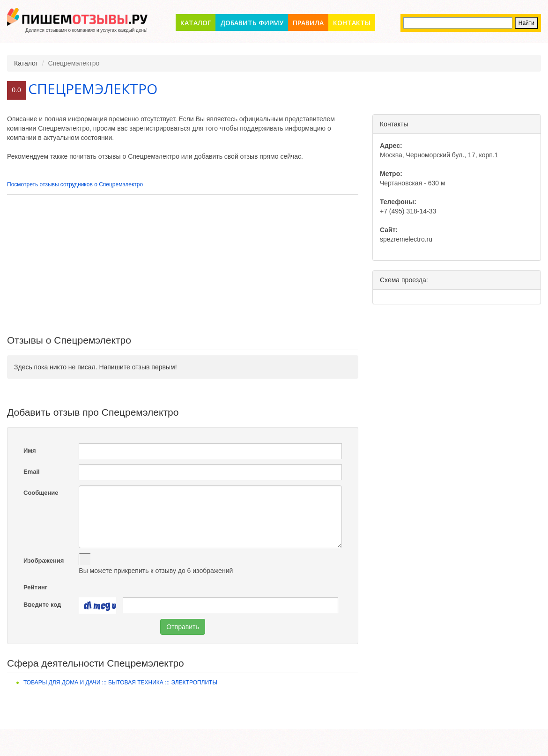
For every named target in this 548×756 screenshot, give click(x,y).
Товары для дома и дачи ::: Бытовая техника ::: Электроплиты (120, 683)
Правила (308, 23)
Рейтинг (35, 587)
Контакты (352, 23)
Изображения (44, 561)
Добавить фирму (252, 23)
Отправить (182, 627)
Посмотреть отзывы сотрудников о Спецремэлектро (75, 184)
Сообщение (41, 493)
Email (32, 472)
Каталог (196, 23)
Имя (30, 451)
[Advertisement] (183, 265)
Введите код (42, 605)
